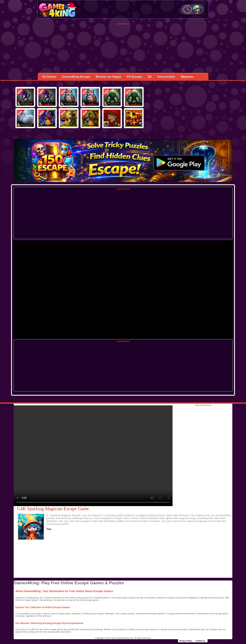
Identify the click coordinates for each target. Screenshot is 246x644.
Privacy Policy (186, 641)
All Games (49, 77)
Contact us (200, 641)
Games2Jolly (166, 77)
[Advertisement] (123, 49)
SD (150, 77)
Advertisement (123, 24)
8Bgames (187, 77)
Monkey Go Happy (108, 77)
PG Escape (134, 77)
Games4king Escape (76, 77)
